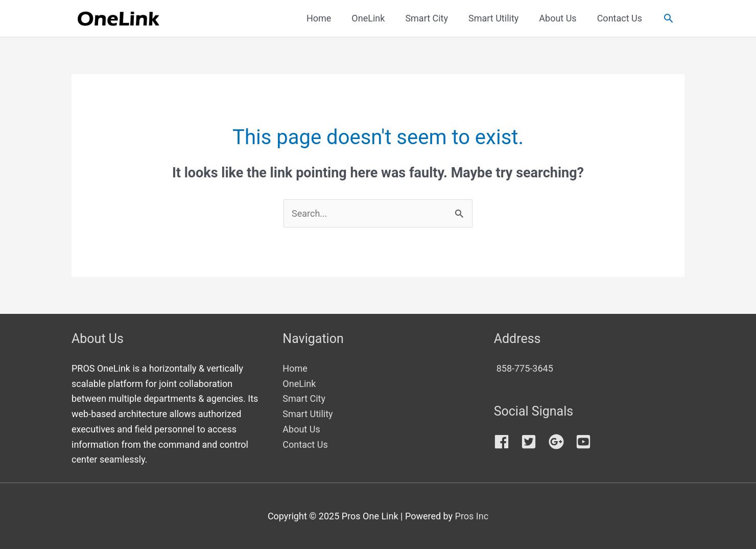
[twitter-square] (534, 442)
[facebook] (506, 442)
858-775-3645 (525, 368)
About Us (301, 429)
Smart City (304, 398)
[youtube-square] (586, 442)
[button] (668, 18)
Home (295, 368)
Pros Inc (472, 516)
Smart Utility (308, 414)
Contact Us (305, 444)
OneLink (299, 384)
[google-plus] (561, 442)
